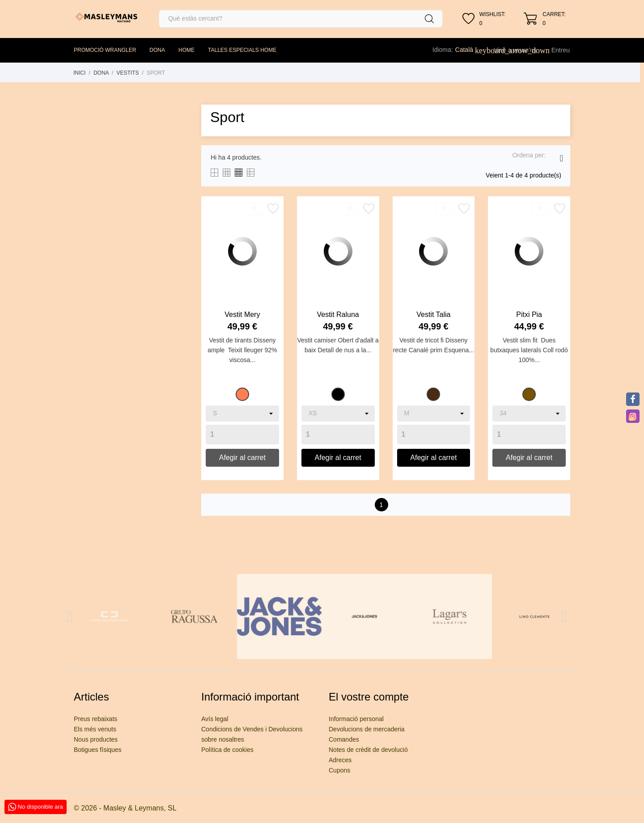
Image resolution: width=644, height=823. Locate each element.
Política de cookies (227, 750)
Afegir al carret (242, 458)
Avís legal (215, 719)
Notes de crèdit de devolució (368, 750)
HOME (186, 50)
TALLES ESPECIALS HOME (242, 50)
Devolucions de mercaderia (367, 729)
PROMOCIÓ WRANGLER (105, 50)
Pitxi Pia (529, 314)
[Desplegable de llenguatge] (469, 50)
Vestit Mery (242, 314)
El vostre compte (369, 697)
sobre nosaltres (223, 739)
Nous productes (96, 739)
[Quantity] (242, 435)
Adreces (340, 760)
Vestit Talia (433, 314)
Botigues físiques (98, 750)
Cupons (339, 770)
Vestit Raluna (338, 314)
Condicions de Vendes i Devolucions (252, 729)
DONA (157, 50)
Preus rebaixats (95, 719)
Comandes (344, 739)
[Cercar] (301, 19)
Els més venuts (95, 729)
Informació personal (356, 719)
